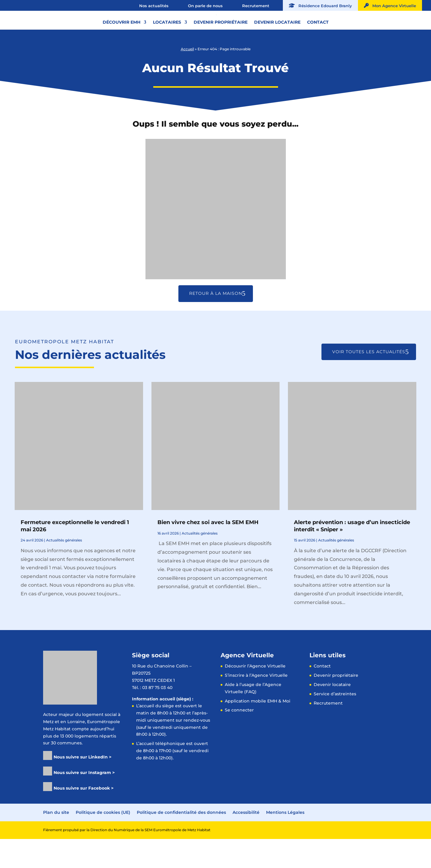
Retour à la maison (216, 322)
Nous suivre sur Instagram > (84, 802)
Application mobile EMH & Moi (258, 730)
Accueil (187, 78)
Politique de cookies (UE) (103, 841)
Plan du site (56, 841)
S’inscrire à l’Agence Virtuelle (256, 704)
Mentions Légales (285, 841)
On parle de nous (205, 6)
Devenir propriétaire (221, 45)
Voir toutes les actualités (369, 381)
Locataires (167, 45)
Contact (318, 45)
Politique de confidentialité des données (181, 841)
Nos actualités (154, 6)
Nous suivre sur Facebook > (84, 817)
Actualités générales (64, 569)
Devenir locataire (277, 45)
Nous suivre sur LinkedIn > (82, 786)
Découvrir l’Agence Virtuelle (255, 695)
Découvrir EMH (122, 45)
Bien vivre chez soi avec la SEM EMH (208, 551)
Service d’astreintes (335, 723)
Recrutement (256, 6)
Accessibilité (246, 841)
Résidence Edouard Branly (320, 6)
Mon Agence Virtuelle (390, 6)
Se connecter (239, 739)
